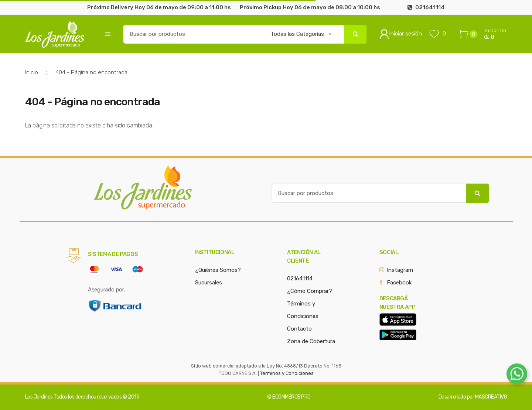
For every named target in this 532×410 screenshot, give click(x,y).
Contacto (299, 329)
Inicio (32, 72)
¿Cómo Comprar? (310, 291)
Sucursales (209, 283)
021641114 (300, 279)
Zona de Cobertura (311, 341)
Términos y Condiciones (287, 373)
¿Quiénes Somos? (218, 270)
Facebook (399, 283)
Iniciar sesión (401, 34)
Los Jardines (39, 397)
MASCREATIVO (491, 397)
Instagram (400, 270)
